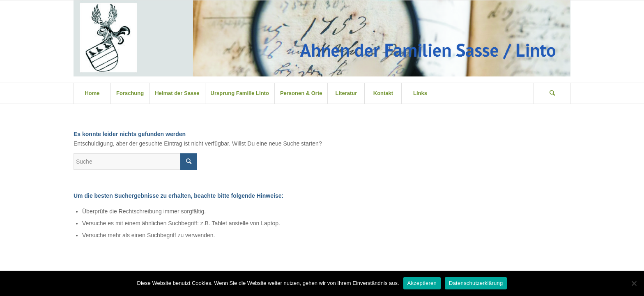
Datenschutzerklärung (476, 283)
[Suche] (552, 93)
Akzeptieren (422, 283)
